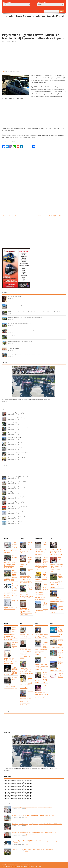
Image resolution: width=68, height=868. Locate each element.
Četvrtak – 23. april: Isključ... (16, 512)
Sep (25, 782)
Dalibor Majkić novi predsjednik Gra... (18, 507)
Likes (5, 71)
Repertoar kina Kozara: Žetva (15, 645)
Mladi (33, 866)
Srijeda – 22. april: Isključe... (16, 522)
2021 (5, 788)
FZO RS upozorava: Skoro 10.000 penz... (19, 482)
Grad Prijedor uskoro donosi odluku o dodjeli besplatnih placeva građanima (32, 849)
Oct (27, 782)
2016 (5, 795)
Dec (31, 782)
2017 (5, 794)
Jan (8, 780)
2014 (5, 798)
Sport (22, 866)
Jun (19, 782)
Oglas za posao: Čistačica (61, 675)
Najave (40, 866)
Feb (10, 780)
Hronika (15, 42)
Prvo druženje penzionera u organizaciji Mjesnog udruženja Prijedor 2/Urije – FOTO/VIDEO (37, 824)
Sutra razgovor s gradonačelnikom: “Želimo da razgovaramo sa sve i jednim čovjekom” (27, 354)
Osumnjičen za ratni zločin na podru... (18, 418)
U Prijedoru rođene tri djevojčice (10, 216)
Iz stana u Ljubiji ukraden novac (15, 336)
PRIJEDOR (34, 722)
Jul (21, 782)
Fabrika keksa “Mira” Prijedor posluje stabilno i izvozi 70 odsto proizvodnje (25, 305)
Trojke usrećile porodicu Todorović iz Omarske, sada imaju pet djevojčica (32, 807)
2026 (5, 780)
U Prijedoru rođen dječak (13, 348)
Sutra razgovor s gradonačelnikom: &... (19, 428)
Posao (12, 866)
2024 (5, 783)
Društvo (27, 809)
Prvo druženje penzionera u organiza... (18, 487)
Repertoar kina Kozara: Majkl (14, 296)
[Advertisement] (34, 29)
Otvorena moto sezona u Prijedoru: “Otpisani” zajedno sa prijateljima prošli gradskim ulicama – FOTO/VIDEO (26, 399)
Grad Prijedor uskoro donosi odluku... (18, 492)
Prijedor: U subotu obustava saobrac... (18, 433)
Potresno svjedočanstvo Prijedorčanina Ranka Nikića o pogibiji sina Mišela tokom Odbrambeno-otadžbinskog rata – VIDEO (26, 649)
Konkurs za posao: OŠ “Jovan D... (17, 517)
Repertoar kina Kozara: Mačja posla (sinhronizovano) (20, 323)
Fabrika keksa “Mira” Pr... (15, 438)
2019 (5, 791)
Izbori (36, 866)
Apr (14, 780)
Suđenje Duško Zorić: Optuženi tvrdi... (18, 453)
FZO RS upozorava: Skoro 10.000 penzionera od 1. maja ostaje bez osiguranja (33, 815)
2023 (5, 785)
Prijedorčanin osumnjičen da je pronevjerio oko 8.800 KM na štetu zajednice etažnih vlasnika (26, 611)
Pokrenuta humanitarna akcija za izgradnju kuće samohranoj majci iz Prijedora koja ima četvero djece (26, 698)
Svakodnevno (17, 866)
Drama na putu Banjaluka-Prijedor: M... (19, 477)
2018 (5, 792)
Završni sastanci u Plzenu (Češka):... (18, 458)
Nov (29, 782)
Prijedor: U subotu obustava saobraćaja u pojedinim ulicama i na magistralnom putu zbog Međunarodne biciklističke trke (34, 312)
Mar (12, 780)
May (17, 782)
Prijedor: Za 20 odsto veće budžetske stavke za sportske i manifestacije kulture (25, 318)
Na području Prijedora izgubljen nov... (18, 413)
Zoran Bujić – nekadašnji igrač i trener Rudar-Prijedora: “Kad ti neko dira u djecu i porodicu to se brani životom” (57, 564)
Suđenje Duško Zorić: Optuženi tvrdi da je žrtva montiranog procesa (23, 330)
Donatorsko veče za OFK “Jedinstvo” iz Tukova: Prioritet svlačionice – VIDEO (56, 552)
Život (26, 817)
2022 (5, 786)
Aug (23, 782)
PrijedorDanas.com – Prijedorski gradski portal (34, 16)
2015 (5, 797)
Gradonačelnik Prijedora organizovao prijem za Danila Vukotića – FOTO (57, 599)
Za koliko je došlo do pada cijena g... (18, 443)
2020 (5, 789)
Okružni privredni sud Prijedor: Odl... (18, 448)
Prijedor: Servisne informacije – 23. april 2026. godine (20, 342)
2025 (5, 782)
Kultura (26, 866)
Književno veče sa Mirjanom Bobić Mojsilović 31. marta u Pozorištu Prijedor (10, 661)
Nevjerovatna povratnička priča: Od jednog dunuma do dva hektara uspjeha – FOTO (26, 671)
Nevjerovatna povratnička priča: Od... (18, 497)
